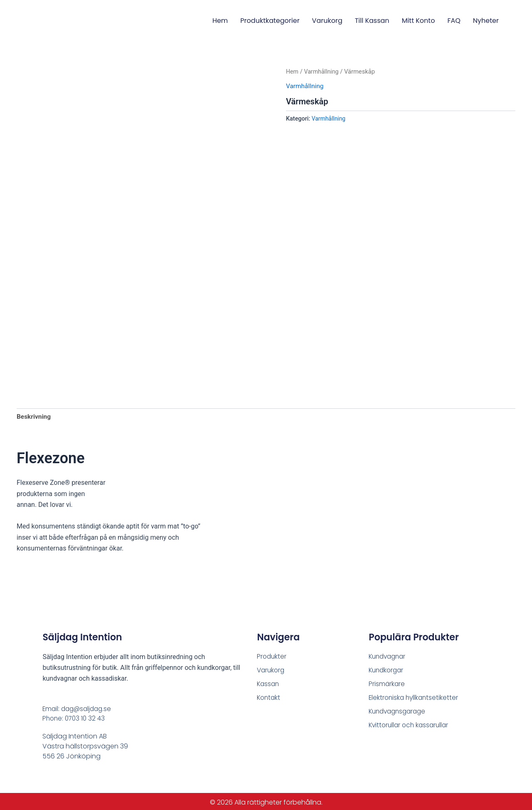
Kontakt (269, 696)
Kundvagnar (389, 653)
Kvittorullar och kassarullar (411, 724)
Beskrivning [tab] (34, 414)
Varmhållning (323, 72)
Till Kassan (372, 21)
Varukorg (327, 21)
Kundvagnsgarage (399, 710)
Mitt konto (419, 21)
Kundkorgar (387, 668)
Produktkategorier (270, 21)
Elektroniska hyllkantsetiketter (415, 696)
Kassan (269, 682)
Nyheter (486, 21)
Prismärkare (387, 682)
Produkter (272, 653)
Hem (220, 21)
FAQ (454, 21)
